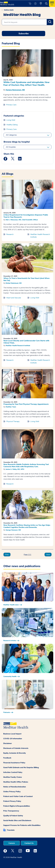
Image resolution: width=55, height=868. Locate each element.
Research (10, 234)
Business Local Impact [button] (12, 734)
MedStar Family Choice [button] (13, 777)
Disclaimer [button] (8, 743)
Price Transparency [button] (11, 811)
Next (48, 555)
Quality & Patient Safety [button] (13, 816)
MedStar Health (9, 10)
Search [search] (50, 22)
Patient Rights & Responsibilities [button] (17, 806)
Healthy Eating (12, 125)
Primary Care (11, 105)
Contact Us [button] (29, 843)
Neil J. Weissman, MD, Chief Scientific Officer (22, 220)
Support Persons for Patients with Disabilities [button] (22, 825)
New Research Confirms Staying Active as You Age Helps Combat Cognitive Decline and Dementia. (27, 526)
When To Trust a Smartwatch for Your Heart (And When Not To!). (27, 279)
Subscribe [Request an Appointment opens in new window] (24, 34)
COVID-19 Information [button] (13, 739)
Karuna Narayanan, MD (15, 90)
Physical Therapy (13, 421)
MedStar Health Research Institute (40, 236)
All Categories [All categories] (11, 135)
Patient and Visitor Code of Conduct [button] (18, 796)
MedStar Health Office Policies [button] (16, 782)
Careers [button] (12, 843)
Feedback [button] (7, 758)
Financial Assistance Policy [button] (14, 763)
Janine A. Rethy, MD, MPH (15, 469)
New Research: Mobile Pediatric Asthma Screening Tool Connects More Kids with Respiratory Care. (26, 465)
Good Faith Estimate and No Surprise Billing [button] (21, 768)
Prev (7, 555)
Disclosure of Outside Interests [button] (16, 748)
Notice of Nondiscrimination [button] (15, 787)
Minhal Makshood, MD (14, 283)
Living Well (11, 120)
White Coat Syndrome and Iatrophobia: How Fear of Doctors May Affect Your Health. (26, 84)
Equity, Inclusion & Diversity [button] (15, 753)
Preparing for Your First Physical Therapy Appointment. (26, 404)
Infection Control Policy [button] (13, 772)
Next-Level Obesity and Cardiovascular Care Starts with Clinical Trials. (26, 342)
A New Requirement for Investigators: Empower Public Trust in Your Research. (26, 216)
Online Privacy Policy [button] (12, 792)
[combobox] (27, 22)
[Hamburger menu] (52, 4)
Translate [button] (11, 830)
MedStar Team (11, 407)
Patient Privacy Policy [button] (12, 801)
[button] (30, 4)
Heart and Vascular (14, 298)
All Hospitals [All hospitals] (11, 147)
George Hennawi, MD (13, 530)
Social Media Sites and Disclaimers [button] (17, 820)
